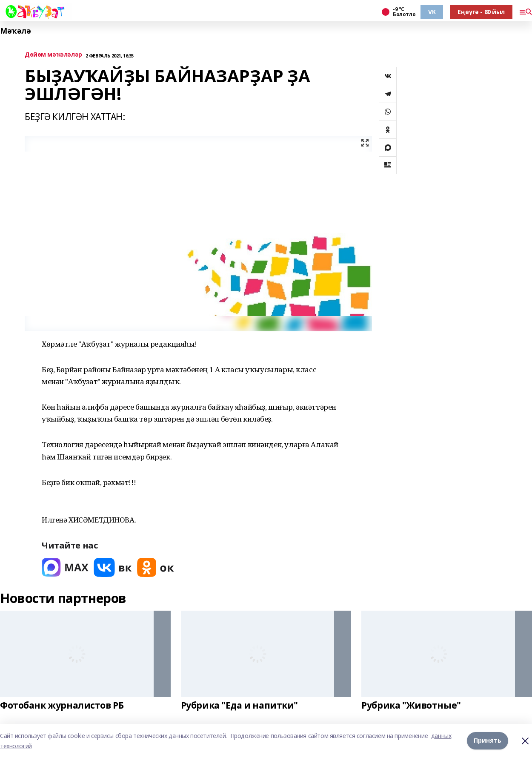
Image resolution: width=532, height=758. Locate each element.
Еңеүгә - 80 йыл (481, 12)
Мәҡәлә (15, 31)
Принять (488, 741)
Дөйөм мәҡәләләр (53, 55)
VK (432, 12)
